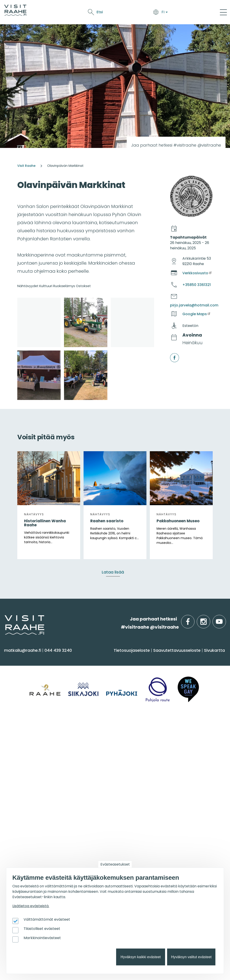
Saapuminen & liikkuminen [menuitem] (108, 678)
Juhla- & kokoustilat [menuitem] (176, 759)
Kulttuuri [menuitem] (15, 687)
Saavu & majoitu (64, 13)
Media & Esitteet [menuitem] (97, 767)
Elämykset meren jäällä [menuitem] (105, 835)
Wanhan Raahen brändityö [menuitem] (184, 856)
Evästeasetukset (115, 864)
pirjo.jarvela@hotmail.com (194, 305)
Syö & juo (91, 13)
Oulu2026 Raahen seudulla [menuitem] (109, 818)
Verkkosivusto (197, 273)
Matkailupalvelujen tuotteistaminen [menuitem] (175, 845)
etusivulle (5, 619)
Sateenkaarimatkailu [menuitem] (102, 785)
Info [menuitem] (85, 729)
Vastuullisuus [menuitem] (94, 776)
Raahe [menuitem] (13, 759)
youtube (225, 619)
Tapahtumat (135, 13)
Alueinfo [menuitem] (17, 729)
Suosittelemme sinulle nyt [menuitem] (110, 803)
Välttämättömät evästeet (47, 919)
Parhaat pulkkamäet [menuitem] (103, 844)
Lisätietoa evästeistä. (31, 906)
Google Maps (197, 314)
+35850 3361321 (197, 285)
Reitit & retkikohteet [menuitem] (27, 713)
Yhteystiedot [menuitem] (94, 750)
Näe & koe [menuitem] (20, 658)
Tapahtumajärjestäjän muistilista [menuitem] (179, 832)
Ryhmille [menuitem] (166, 729)
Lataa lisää (113, 572)
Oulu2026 (159, 13)
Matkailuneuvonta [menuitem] (100, 741)
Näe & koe (111, 13)
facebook (171, 353)
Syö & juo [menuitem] (167, 658)
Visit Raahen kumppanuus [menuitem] (182, 813)
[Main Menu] (223, 12)
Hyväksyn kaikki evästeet (141, 957)
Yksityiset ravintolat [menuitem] (175, 741)
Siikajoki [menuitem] (14, 741)
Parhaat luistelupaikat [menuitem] (104, 827)
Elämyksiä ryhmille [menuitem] (174, 750)
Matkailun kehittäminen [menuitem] (180, 821)
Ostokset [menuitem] (15, 705)
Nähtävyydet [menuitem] (20, 696)
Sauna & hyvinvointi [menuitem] (27, 669)
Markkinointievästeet (42, 938)
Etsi (190, 12)
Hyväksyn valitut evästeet (191, 957)
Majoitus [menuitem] (89, 669)
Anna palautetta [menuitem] (98, 759)
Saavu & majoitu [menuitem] (102, 658)
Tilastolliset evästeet (42, 929)
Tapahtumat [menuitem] (23, 801)
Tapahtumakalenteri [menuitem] (29, 813)
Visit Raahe (26, 166)
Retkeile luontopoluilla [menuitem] (104, 853)
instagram (209, 619)
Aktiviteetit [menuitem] (17, 678)
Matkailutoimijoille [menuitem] (179, 801)
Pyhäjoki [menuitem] (15, 750)
